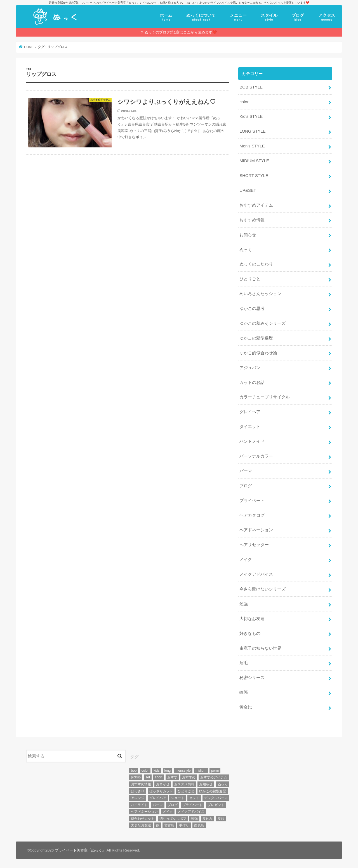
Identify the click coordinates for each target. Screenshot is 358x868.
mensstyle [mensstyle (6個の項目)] (183, 771)
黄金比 (246, 707)
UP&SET (248, 190)
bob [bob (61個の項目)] (134, 771)
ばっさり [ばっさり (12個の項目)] (138, 791)
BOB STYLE (251, 87)
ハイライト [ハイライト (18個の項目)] (139, 805)
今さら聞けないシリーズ (262, 589)
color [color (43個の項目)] (145, 771)
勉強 (244, 604)
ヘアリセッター (254, 545)
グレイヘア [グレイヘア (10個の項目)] (158, 798)
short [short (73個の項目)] (159, 777)
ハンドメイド (252, 441)
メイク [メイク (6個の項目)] (168, 812)
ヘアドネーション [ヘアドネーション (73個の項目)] (144, 812)
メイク (246, 559)
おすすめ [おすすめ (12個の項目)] (189, 777)
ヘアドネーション (256, 530)
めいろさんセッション (260, 294)
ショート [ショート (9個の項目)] (178, 798)
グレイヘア (250, 412)
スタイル (269, 17)
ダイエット (250, 427)
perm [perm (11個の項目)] (215, 771)
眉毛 (244, 663)
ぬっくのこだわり (256, 264)
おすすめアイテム (256, 205)
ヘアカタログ (252, 515)
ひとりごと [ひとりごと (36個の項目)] (186, 791)
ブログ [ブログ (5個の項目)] (173, 805)
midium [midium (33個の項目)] (201, 771)
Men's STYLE (252, 146)
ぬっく (246, 250)
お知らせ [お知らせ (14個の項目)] (206, 784)
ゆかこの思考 (252, 309)
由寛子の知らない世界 (260, 648)
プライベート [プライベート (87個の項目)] (192, 805)
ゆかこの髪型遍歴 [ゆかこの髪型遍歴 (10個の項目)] (213, 791)
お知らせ (248, 235)
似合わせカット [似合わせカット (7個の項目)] (143, 819)
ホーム (166, 17)
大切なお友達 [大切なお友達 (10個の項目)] (141, 825)
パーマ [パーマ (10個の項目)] (158, 805)
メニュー (238, 17)
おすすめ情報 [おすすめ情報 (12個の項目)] (141, 784)
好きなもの (250, 633)
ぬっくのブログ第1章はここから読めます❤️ (181, 32)
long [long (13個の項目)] (168, 771)
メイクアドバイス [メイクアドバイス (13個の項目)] (191, 812)
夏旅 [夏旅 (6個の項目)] (221, 819)
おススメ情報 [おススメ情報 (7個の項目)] (184, 784)
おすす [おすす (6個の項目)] (172, 777)
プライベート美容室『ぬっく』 (80, 850)
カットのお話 (252, 382)
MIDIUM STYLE (254, 161)
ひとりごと (250, 279)
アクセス (327, 17)
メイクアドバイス (256, 574)
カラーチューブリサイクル (265, 397)
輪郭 (244, 692)
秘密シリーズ (252, 678)
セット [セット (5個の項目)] (194, 798)
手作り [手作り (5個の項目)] (184, 825)
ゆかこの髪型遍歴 (256, 338)
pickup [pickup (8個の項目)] (136, 777)
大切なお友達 (252, 619)
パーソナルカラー (256, 456)
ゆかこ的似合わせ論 (258, 353)
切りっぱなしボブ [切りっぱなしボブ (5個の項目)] (173, 819)
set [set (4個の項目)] (148, 777)
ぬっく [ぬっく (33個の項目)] (223, 784)
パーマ (246, 471)
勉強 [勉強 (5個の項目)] (194, 819)
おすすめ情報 (252, 220)
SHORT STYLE (254, 176)
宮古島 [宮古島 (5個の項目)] (169, 825)
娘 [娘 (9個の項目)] (158, 825)
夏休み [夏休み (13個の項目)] (208, 819)
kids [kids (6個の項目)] (156, 771)
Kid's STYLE (251, 116)
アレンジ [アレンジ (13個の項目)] (138, 798)
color (244, 102)
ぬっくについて (201, 17)
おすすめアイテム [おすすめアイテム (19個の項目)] (214, 777)
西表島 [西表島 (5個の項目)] (199, 825)
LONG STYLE (252, 131)
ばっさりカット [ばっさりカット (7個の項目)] (161, 791)
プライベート (252, 501)
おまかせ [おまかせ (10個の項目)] (163, 784)
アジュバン (250, 368)
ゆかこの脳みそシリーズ (262, 323)
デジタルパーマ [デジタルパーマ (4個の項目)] (216, 798)
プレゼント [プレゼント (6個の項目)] (216, 805)
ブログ (298, 17)
